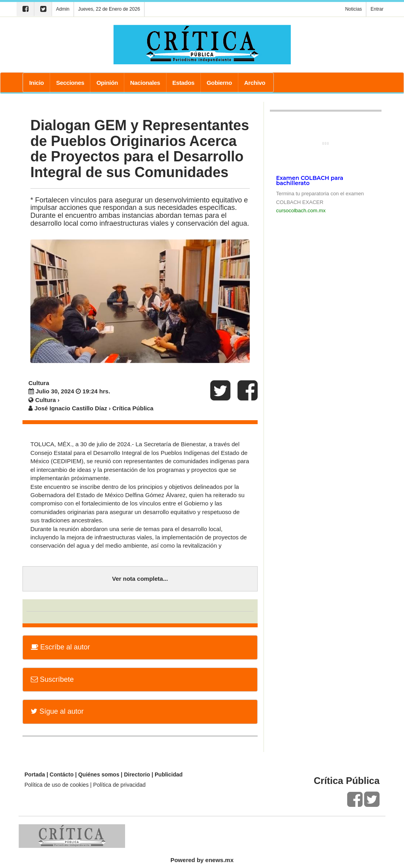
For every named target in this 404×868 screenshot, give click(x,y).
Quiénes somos (99, 774)
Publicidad (169, 774)
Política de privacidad (119, 785)
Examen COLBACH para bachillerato (310, 181)
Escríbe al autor (60, 647)
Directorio (137, 774)
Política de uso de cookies (57, 785)
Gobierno (219, 83)
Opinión (107, 83)
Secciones (70, 83)
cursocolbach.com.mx (301, 210)
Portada (35, 774)
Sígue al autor (57, 711)
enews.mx (219, 860)
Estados (183, 83)
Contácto (62, 774)
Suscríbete (52, 679)
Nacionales (145, 83)
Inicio (36, 83)
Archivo (255, 83)
